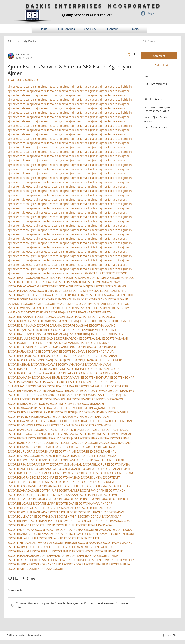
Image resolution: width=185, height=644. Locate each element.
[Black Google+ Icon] (175, 635)
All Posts (13, 41)
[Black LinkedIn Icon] (169, 635)
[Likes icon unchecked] (10, 578)
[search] (159, 41)
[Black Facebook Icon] (164, 635)
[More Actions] (133, 55)
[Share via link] (28, 578)
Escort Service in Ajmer (156, 127)
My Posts (30, 41)
